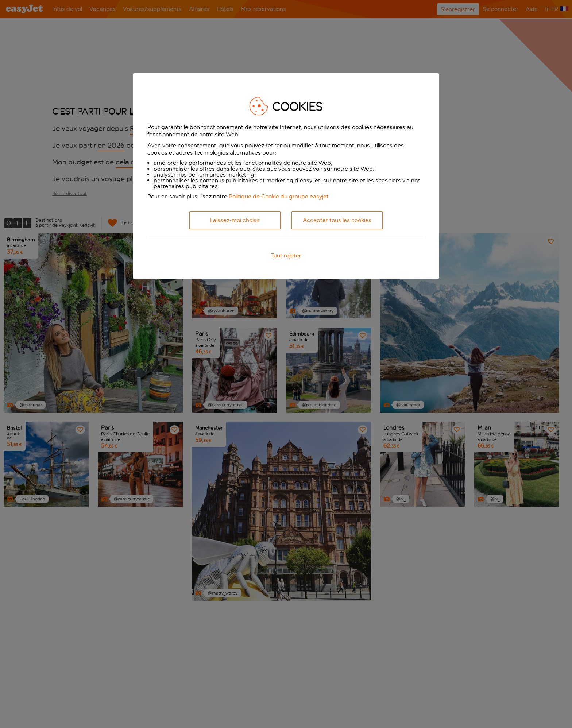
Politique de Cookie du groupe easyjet (279, 196)
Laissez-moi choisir (235, 220)
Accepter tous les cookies (337, 220)
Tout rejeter (286, 255)
